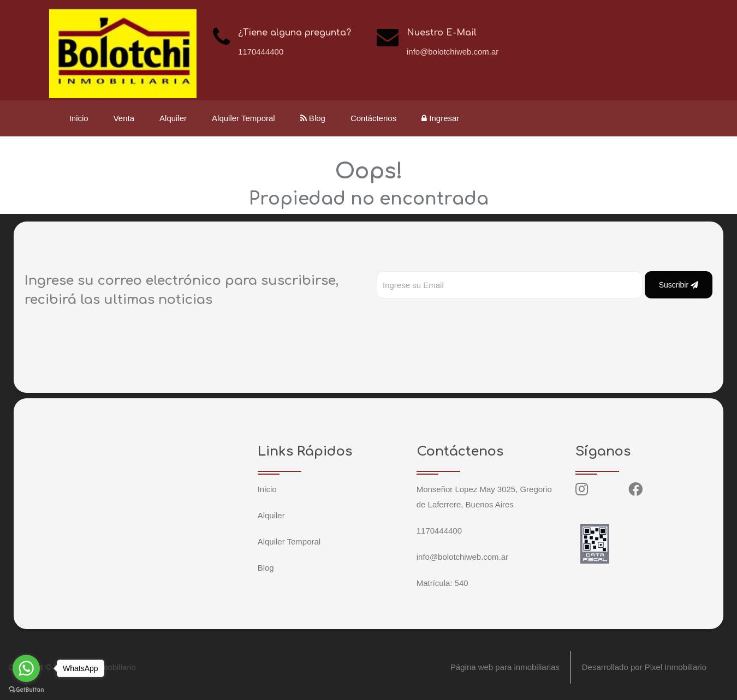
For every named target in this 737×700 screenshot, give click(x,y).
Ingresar (441, 118)
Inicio (79, 118)
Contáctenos (373, 118)
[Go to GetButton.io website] (26, 689)
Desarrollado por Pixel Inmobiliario (644, 667)
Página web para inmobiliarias (504, 667)
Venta (124, 118)
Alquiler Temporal (243, 118)
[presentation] (460, 320)
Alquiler (173, 118)
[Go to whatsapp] (26, 668)
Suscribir (679, 285)
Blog (313, 118)
